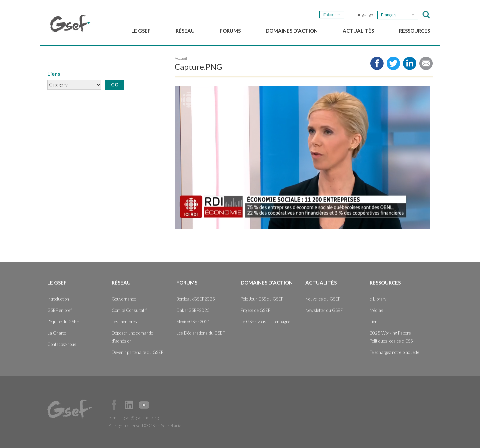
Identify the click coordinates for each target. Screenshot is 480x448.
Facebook (114, 405)
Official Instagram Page (159, 405)
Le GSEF (141, 31)
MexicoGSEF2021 (193, 322)
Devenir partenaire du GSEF (137, 352)
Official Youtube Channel (144, 405)
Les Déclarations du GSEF (201, 333)
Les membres (124, 322)
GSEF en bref (59, 310)
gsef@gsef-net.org (141, 417)
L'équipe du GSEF (63, 322)
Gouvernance (124, 299)
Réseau (185, 31)
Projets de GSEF (255, 310)
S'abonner (332, 15)
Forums (230, 31)
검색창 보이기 (426, 15)
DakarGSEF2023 (193, 310)
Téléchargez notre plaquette (394, 352)
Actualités (358, 31)
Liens (375, 322)
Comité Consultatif (129, 310)
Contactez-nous (62, 344)
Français (389, 15)
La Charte (57, 333)
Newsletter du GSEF (324, 310)
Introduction (58, 299)
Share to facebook (377, 63)
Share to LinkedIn (410, 63)
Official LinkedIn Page (129, 405)
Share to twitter (393, 63)
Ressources (414, 31)
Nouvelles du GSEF (323, 299)
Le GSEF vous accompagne (265, 322)
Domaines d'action (292, 31)
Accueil (181, 58)
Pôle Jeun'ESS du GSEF (262, 299)
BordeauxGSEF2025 (196, 299)
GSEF (70, 24)
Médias (376, 310)
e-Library (378, 299)
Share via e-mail (426, 63)
